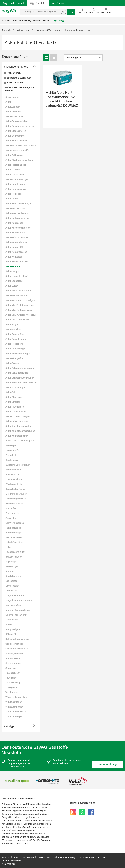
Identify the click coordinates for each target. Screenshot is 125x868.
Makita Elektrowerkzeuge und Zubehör (19, 89)
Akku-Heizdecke (14, 194)
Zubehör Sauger (14, 716)
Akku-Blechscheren (16, 131)
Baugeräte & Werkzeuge (18, 78)
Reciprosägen (13, 629)
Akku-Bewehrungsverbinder (20, 126)
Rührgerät (11, 634)
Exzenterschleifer (14, 504)
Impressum (28, 857)
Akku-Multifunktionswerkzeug (21, 315)
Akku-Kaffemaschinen (17, 218)
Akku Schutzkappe (15, 387)
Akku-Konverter (14, 257)
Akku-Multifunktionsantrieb (20, 305)
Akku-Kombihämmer (16, 242)
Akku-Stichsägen (14, 397)
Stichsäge (11, 668)
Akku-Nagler (12, 325)
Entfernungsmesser (16, 499)
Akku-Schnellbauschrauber (20, 378)
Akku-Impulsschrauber (17, 213)
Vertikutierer (12, 692)
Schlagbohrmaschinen (17, 639)
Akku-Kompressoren (16, 252)
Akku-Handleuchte (15, 184)
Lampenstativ (12, 586)
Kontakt (47, 21)
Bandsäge (11, 445)
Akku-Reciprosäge (15, 349)
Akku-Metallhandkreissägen (20, 300)
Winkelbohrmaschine (16, 697)
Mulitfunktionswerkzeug (18, 610)
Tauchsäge (11, 678)
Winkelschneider (14, 707)
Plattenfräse (12, 620)
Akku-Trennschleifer (16, 412)
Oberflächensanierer (16, 615)
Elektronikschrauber (16, 494)
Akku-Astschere (14, 112)
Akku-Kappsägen (14, 223)
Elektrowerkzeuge (15, 83)
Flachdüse (11, 508)
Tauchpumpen (13, 673)
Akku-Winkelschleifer (17, 436)
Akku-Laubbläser (14, 281)
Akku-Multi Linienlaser (17, 320)
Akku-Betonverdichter (17, 121)
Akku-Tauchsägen (15, 407)
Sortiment (6, 21)
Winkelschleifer (14, 702)
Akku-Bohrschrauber (16, 141)
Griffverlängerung (15, 523)
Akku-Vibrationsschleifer (18, 426)
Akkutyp (9, 727)
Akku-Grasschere (15, 175)
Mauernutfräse (13, 605)
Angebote (57, 21)
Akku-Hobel (12, 199)
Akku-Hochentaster (16, 208)
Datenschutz (44, 857)
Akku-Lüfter (12, 286)
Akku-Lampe (12, 271)
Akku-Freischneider (16, 165)
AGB (16, 857)
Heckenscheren (13, 537)
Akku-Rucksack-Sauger (18, 354)
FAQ (105, 857)
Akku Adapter (13, 107)
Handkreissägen (14, 533)
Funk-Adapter (13, 513)
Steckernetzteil (13, 658)
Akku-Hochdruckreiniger (18, 204)
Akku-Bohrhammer (15, 136)
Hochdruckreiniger (15, 552)
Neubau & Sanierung (22, 21)
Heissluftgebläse (14, 542)
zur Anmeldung (108, 764)
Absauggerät (12, 97)
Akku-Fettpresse (14, 155)
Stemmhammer (14, 663)
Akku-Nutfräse (13, 329)
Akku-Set (10, 392)
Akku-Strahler (13, 402)
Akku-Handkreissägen (17, 179)
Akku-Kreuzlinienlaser (17, 262)
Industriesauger (14, 557)
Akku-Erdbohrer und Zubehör (21, 145)
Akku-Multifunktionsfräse (19, 310)
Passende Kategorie (16, 67)
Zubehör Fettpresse (16, 712)
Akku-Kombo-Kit (14, 247)
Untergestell (12, 687)
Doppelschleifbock (15, 489)
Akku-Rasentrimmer (16, 339)
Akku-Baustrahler (15, 116)
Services (37, 21)
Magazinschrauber (15, 595)
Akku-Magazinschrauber (18, 291)
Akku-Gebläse (13, 170)
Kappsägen (11, 562)
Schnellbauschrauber (17, 649)
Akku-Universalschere (17, 421)
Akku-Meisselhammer (17, 295)
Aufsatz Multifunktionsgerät (20, 441)
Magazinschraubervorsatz (19, 600)
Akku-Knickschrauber (17, 237)
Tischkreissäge (13, 683)
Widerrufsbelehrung (64, 857)
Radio (8, 625)
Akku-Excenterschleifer (18, 150)
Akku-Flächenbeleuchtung (19, 160)
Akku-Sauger (12, 363)
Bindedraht (11, 455)
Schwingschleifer (14, 654)
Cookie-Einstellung (11, 861)
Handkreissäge (13, 528)
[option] (17, 781)
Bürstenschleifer (14, 484)
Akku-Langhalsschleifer (18, 276)
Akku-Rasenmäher (15, 334)
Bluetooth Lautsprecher (18, 465)
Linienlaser (11, 591)
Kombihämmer (13, 576)
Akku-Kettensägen (15, 233)
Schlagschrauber (14, 644)
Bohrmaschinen (14, 479)
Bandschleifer (13, 450)
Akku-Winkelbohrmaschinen (20, 431)
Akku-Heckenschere (16, 189)
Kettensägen (12, 566)
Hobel (8, 547)
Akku (8, 102)
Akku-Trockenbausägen (18, 416)
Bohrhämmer (12, 475)
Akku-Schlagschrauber (17, 373)
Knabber (10, 571)
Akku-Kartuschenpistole (18, 228)
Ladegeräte (11, 581)
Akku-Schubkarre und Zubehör (21, 383)
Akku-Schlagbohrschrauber (20, 368)
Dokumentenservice (89, 857)
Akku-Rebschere (14, 344)
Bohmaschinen (13, 470)
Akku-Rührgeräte (14, 358)
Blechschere (12, 460)
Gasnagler (11, 518)
